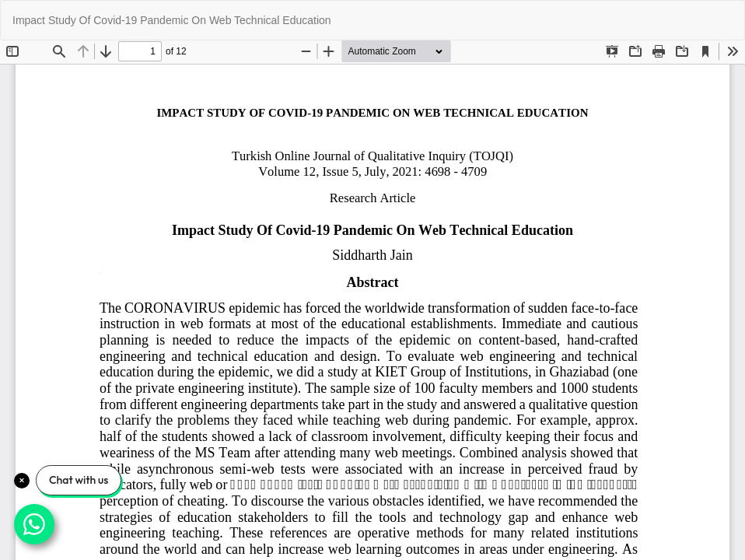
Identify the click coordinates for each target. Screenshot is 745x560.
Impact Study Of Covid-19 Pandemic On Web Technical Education (172, 20)
